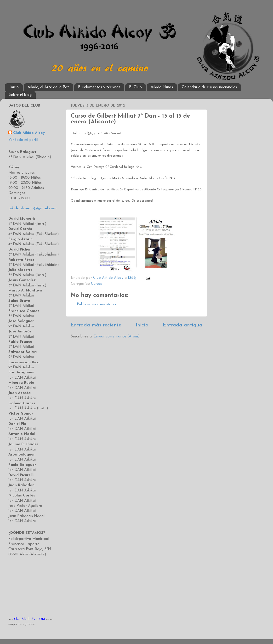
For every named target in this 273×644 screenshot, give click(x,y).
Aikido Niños (162, 87)
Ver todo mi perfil (23, 140)
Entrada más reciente (96, 325)
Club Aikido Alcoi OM (29, 619)
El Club (135, 87)
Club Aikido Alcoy (29, 133)
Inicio (14, 87)
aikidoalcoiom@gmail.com (32, 208)
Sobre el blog (20, 95)
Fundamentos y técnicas (99, 87)
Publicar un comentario (96, 305)
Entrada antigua (183, 325)
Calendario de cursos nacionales (209, 87)
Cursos (96, 284)
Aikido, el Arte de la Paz (48, 87)
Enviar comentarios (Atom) (117, 337)
